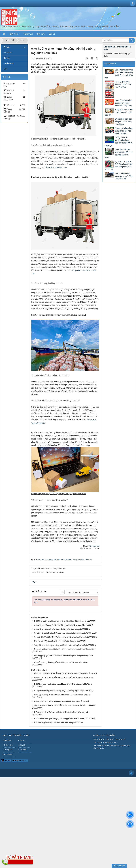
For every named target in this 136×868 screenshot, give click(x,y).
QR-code (6, 760)
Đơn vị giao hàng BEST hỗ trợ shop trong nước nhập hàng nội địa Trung (64, 677)
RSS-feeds (8, 754)
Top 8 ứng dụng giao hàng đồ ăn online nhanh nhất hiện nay (123, 103)
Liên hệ (22, 745)
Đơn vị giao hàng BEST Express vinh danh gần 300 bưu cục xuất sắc (62, 695)
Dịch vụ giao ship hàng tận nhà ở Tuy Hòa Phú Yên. (123, 84)
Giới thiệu (8, 740)
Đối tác (7, 58)
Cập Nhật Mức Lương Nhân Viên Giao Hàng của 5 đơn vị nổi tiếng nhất (119, 74)
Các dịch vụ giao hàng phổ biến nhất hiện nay (53, 723)
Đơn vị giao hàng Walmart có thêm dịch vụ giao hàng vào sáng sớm (62, 712)
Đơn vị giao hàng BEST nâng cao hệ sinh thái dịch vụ (56, 701)
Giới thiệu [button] (14, 35)
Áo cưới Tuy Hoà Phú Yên (56, 168)
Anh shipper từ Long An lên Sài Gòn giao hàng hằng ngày (58, 625)
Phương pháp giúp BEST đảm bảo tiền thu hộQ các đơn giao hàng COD (63, 656)
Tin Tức (22, 740)
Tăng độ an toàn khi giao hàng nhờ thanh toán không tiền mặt (60, 645)
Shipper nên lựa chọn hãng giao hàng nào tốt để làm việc (124, 131)
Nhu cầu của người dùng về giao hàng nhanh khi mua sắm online (61, 662)
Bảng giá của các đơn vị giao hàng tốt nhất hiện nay (119, 112)
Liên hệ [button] (52, 34)
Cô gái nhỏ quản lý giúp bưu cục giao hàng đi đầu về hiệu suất (60, 633)
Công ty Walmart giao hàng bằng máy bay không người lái (58, 691)
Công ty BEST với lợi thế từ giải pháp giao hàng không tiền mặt (60, 637)
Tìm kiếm (23, 750)
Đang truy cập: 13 (20, 760)
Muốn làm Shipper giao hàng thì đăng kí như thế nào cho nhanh (118, 153)
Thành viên (8, 745)
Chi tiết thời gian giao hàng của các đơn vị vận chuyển (123, 122)
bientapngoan (94, 546)
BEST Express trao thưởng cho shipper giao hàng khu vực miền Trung (63, 684)
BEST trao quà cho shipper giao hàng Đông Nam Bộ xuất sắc (59, 621)
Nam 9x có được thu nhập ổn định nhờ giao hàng (54, 641)
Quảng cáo (8, 750)
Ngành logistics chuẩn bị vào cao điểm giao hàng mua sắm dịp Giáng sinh (65, 649)
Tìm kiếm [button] (41, 34)
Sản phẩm (8, 53)
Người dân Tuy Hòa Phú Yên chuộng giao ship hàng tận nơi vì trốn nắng (119, 165)
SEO (6, 69)
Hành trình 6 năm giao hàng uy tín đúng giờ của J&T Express (59, 719)
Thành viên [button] (28, 34)
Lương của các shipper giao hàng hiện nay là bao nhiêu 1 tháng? (118, 141)
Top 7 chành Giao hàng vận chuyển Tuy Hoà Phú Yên (124, 176)
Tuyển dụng (9, 63)
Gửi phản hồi (119, 866)
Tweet (35, 582)
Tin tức (6, 47)
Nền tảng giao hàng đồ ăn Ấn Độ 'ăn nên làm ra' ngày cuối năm (60, 673)
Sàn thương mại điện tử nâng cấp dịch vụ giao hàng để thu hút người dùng (65, 705)
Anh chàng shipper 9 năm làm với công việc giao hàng (57, 629)
